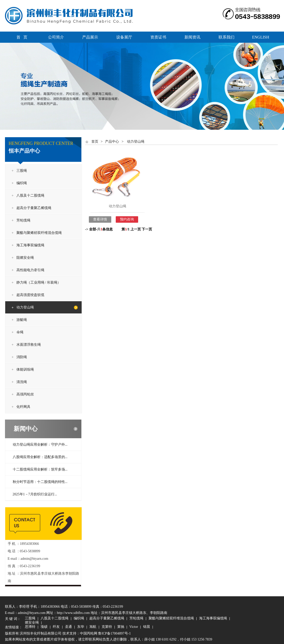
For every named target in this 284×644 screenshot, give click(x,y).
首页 (95, 142)
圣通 (68, 627)
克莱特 (107, 627)
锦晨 (147, 627)
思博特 (30, 627)
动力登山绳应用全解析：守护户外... (40, 445)
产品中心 (112, 142)
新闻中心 (26, 429)
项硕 (44, 627)
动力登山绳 (25, 307)
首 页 (22, 37)
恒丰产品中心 (24, 151)
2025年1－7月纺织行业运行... (35, 494)
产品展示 (90, 37)
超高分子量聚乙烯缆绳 (34, 208)
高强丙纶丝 (25, 394)
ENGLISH (261, 37)
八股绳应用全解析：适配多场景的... (40, 457)
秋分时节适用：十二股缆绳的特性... (40, 482)
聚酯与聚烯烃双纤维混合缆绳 (39, 233)
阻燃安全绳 (25, 258)
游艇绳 (22, 320)
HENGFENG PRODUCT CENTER (41, 143)
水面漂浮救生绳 (29, 345)
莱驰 (121, 627)
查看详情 (100, 219)
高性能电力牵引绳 (30, 270)
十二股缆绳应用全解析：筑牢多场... (40, 469)
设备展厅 (124, 37)
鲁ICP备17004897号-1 (114, 633)
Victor (134, 627)
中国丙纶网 (89, 633)
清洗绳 (22, 382)
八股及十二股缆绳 (30, 195)
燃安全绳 (32, 623)
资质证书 (158, 37)
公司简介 (56, 37)
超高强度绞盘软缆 (30, 295)
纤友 (56, 627)
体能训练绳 (25, 369)
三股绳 (22, 171)
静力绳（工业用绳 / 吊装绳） (39, 282)
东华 (81, 627)
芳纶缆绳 (23, 220)
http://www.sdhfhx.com (73, 613)
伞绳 (20, 332)
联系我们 (227, 37)
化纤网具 (23, 407)
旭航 (93, 627)
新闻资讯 (192, 37)
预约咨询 (127, 219)
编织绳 (22, 183)
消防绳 (22, 357)
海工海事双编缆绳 (30, 245)
